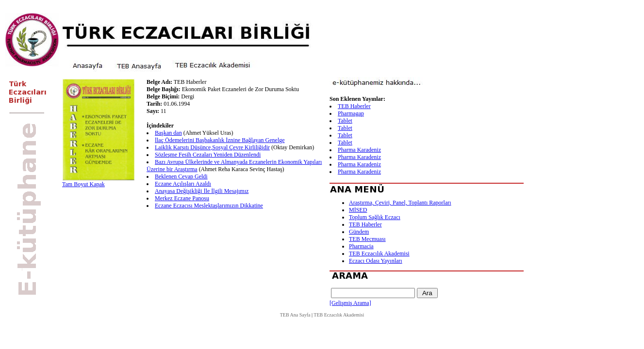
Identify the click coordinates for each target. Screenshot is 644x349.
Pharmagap (351, 113)
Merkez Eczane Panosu (182, 198)
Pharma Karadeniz (359, 150)
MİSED (358, 210)
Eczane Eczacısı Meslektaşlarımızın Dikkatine (209, 206)
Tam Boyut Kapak (83, 184)
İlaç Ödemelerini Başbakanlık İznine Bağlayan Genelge (220, 140)
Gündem (359, 232)
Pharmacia (361, 246)
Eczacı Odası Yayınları (376, 261)
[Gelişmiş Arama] (350, 303)
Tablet (345, 121)
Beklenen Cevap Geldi (181, 176)
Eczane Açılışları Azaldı (183, 184)
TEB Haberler (354, 106)
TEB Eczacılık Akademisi (379, 254)
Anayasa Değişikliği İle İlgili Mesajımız (202, 191)
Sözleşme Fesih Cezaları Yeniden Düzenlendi (208, 155)
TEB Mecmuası (367, 239)
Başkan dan (168, 133)
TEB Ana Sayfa (295, 315)
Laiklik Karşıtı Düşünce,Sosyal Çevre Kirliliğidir (212, 147)
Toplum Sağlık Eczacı (375, 217)
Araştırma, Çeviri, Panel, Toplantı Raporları (400, 203)
